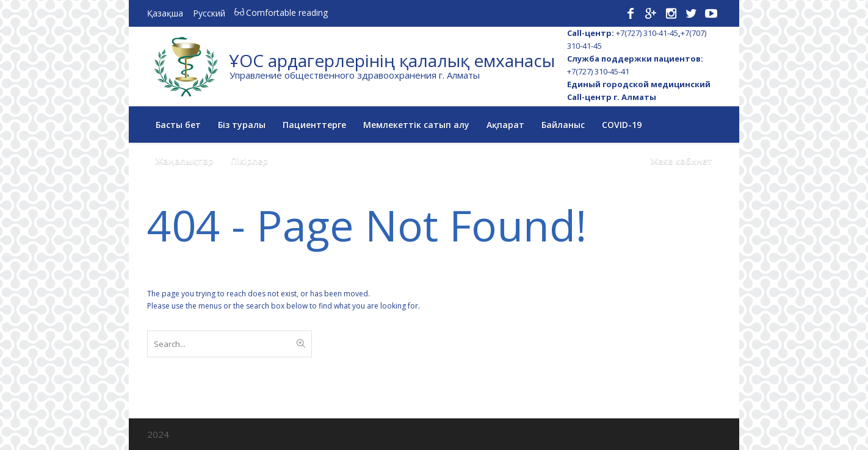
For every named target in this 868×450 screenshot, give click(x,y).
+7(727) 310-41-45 (647, 33)
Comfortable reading (280, 12)
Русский (209, 13)
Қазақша (165, 13)
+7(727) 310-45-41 (598, 71)
